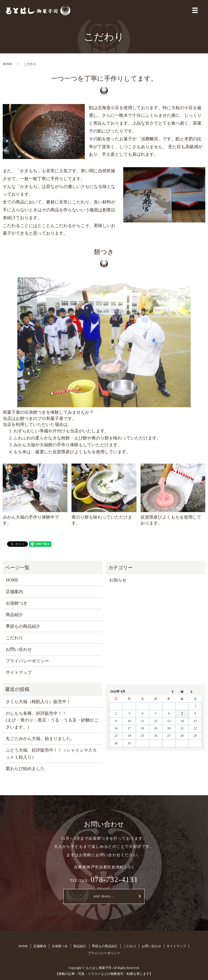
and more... (104, 896)
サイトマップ (19, 672)
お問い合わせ (19, 649)
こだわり (14, 638)
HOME (7, 64)
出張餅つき (17, 603)
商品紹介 (14, 615)
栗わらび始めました (25, 769)
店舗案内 (14, 592)
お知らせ (118, 580)
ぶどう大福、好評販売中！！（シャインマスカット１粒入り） (51, 754)
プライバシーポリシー (27, 661)
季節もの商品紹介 (23, 626)
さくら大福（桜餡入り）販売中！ (38, 702)
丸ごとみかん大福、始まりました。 (40, 738)
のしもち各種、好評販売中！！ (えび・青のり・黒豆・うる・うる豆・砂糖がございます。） (52, 720)
